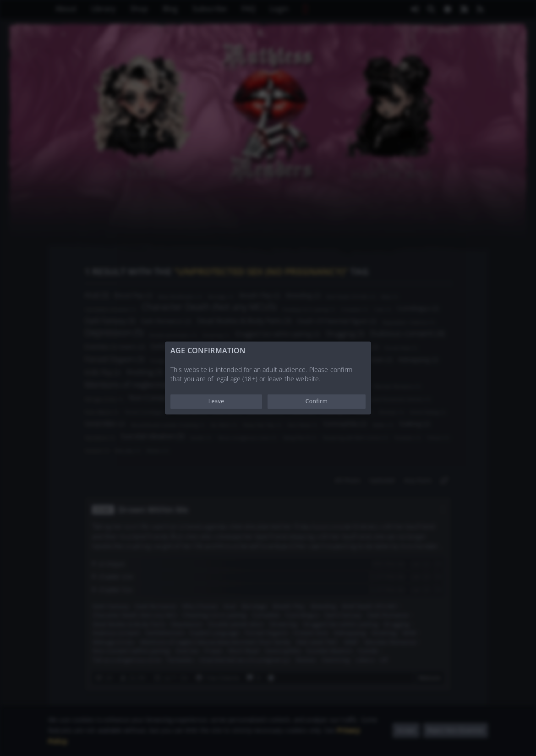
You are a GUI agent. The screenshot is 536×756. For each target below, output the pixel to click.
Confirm (317, 402)
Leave (216, 402)
